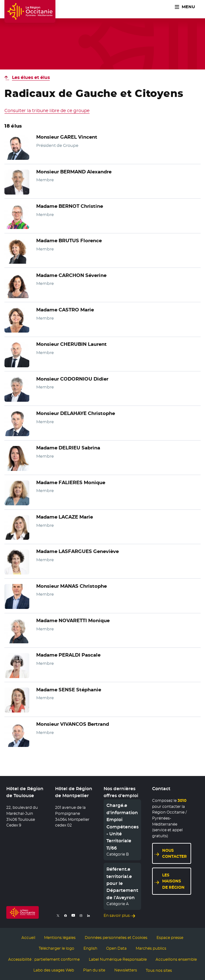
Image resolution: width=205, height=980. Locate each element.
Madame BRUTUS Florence (67, 241)
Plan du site (94, 970)
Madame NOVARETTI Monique (71, 621)
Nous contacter (174, 853)
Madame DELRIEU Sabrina (67, 448)
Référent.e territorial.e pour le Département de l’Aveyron (122, 884)
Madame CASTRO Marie (64, 310)
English (90, 948)
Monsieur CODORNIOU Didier (70, 379)
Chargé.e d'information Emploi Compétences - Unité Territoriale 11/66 (122, 827)
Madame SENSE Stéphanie (67, 690)
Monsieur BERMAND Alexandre (72, 172)
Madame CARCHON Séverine (70, 275)
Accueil (28, 937)
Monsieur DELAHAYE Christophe (73, 413)
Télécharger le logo (57, 948)
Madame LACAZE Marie (63, 517)
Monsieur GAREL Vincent (65, 137)
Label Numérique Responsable (118, 959)
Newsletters (126, 970)
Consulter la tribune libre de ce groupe (47, 111)
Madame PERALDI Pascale (67, 655)
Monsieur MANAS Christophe (70, 586)
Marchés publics (151, 948)
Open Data (116, 948)
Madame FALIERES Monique (69, 483)
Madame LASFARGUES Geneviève (75, 551)
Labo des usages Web (54, 970)
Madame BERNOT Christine (68, 206)
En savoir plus (117, 916)
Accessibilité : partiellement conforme (44, 959)
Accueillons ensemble (176, 959)
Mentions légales (60, 937)
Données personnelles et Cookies (116, 937)
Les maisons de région (173, 881)
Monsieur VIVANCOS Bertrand (71, 724)
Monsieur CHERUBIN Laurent (70, 344)
